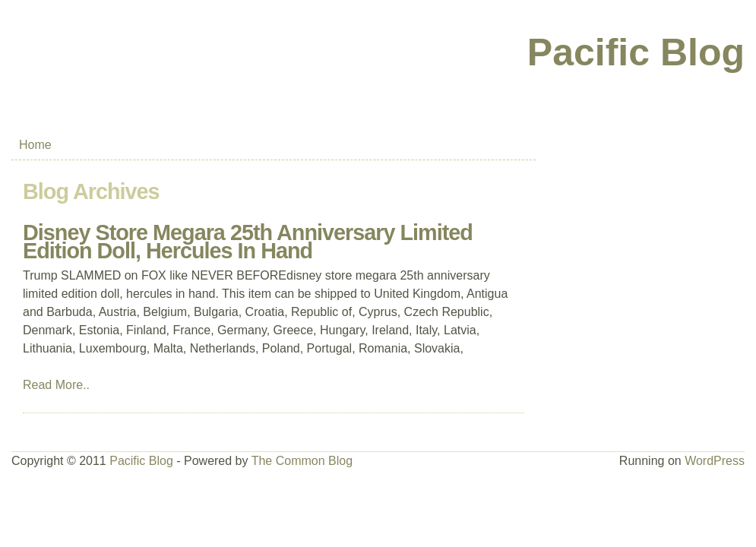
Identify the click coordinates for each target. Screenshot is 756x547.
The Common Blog (302, 461)
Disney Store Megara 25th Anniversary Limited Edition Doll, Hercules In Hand (248, 242)
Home (35, 145)
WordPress (715, 461)
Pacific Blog (636, 52)
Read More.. (56, 385)
